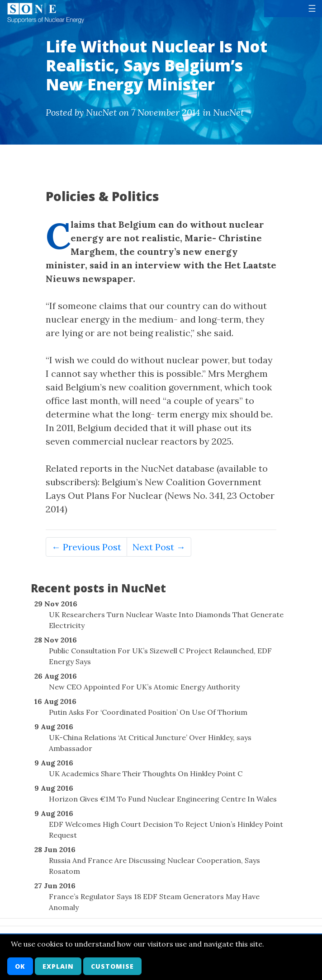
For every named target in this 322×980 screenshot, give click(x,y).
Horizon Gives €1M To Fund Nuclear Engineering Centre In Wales (163, 799)
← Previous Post (86, 547)
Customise (112, 966)
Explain (58, 966)
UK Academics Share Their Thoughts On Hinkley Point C (146, 774)
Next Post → (159, 547)
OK (20, 966)
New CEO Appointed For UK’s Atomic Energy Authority (144, 687)
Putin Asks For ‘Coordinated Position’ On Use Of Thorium (148, 712)
